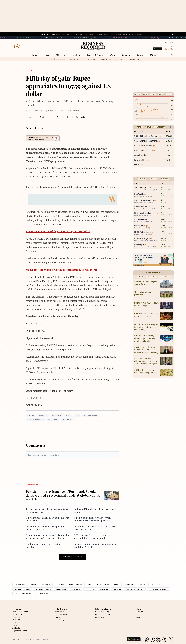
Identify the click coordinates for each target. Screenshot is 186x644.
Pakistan (140, 612)
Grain (143, 585)
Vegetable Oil (129, 585)
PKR (77, 415)
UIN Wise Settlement (135, 589)
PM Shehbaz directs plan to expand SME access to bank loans (94, 528)
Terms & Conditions (20, 612)
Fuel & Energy (59, 620)
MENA (153, 55)
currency (57, 415)
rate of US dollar (36, 419)
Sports (139, 617)
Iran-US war (75, 59)
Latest (46, 55)
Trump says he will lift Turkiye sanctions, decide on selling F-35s (47, 510)
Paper (97, 620)
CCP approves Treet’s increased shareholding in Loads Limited (90, 537)
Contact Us (17, 609)
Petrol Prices (91, 59)
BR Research (61, 55)
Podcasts (120, 59)
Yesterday (151, 277)
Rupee (68, 415)
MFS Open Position (43, 589)
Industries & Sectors (103, 609)
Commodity (160, 127)
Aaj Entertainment (20, 631)
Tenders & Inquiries (103, 614)
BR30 (145, 94)
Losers (153, 179)
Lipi (161, 585)
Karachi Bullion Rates (24, 593)
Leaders (165, 179)
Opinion (140, 55)
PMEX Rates (43, 593)
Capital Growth (76, 585)
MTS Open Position (22, 589)
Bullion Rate (20, 585)
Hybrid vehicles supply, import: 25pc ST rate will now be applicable (145, 338)
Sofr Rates (76, 589)
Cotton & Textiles (60, 614)
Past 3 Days (164, 277)
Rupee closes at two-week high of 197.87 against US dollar (58, 231)
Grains (139, 609)
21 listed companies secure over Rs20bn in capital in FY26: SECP (95, 545)
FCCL (148, 38)
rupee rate (66, 419)
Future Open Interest (158, 589)
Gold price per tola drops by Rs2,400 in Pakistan (146, 315)
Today (140, 277)
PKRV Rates (90, 589)
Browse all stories (72, 557)
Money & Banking (102, 612)
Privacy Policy (18, 614)
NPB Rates (104, 589)
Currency (47, 585)
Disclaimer (17, 617)
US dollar (43, 415)
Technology (141, 620)
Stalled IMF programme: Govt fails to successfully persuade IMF (62, 270)
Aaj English (17, 628)
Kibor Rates (61, 589)
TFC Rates (117, 589)
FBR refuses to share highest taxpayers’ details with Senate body (146, 327)
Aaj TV (15, 625)
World (113, 55)
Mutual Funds (103, 585)
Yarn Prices (99, 617)
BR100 (138, 94)
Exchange (60, 585)
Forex (140, 127)
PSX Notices (134, 59)
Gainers (142, 179)
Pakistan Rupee (90, 415)
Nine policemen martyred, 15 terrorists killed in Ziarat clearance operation (94, 519)
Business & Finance (95, 55)
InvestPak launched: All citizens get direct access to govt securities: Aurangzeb (146, 361)
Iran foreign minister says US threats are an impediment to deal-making (146, 350)
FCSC (180, 38)
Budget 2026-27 (58, 59)
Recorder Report (37, 128)
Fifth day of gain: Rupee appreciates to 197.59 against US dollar (68, 86)
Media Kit (16, 620)
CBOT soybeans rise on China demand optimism (145, 371)
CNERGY (86, 38)
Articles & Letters (60, 609)
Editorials (126, 55)
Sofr (90, 585)
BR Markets (17, 623)
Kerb (116, 585)
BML (26, 38)
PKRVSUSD (53, 419)
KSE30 (161, 94)
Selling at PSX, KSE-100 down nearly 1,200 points (146, 304)
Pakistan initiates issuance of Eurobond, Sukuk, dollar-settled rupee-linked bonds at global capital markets (63, 495)
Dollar (31, 415)
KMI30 (169, 94)
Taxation (57, 617)
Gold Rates (106, 59)
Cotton (34, 585)
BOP (55, 38)
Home (34, 55)
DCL (117, 38)
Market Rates (59, 612)
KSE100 (153, 94)
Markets (76, 55)
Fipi (152, 585)
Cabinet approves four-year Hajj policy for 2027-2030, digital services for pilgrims (47, 537)
